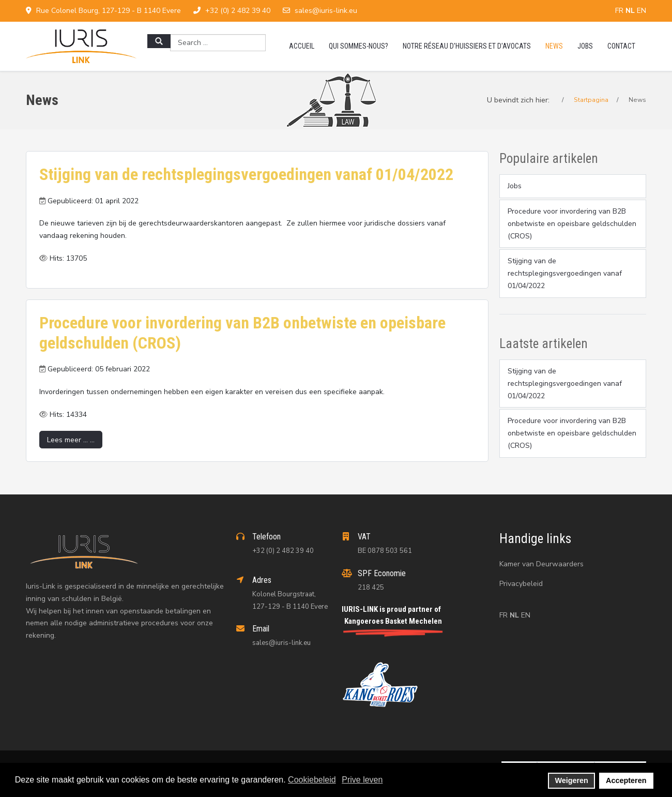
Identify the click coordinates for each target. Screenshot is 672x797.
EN (642, 11)
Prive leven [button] (362, 780)
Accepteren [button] (626, 780)
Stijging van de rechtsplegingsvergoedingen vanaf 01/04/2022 (246, 174)
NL (631, 11)
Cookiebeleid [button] (312, 780)
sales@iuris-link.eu (326, 11)
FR (620, 11)
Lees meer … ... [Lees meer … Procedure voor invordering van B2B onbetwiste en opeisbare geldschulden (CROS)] (71, 440)
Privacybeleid (521, 584)
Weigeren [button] (571, 780)
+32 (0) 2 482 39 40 (238, 11)
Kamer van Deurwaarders (541, 564)
